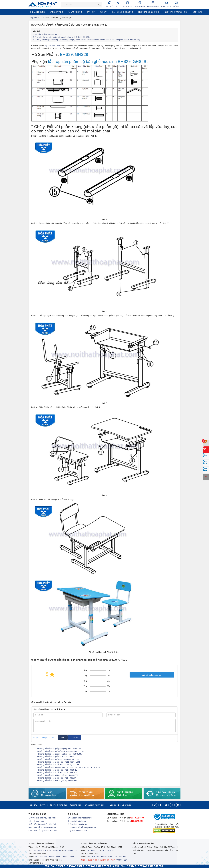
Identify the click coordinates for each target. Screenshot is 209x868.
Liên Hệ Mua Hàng (36, 821)
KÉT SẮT (94, 12)
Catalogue (127, 4)
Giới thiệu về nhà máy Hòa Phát (42, 818)
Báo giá (113, 805)
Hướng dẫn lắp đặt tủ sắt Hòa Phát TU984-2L (57, 770)
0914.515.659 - (94, 857)
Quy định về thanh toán (77, 831)
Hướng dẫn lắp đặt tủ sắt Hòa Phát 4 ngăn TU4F (58, 765)
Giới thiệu (110, 4)
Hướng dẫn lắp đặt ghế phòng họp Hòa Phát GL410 (59, 749)
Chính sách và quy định (95, 805)
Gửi (63, 738)
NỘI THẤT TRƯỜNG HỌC (156, 12)
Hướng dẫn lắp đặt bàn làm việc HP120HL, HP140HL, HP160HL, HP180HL (69, 767)
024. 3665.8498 (137, 818)
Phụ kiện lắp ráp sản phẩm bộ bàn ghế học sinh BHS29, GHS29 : (62, 37)
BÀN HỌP (83, 12)
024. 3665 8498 (40, 850)
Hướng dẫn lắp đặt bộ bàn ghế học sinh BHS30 (57, 775)
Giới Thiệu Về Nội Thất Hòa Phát (42, 828)
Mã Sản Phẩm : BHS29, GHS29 (47, 34)
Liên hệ (177, 4)
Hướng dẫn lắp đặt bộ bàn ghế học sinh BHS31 (57, 781)
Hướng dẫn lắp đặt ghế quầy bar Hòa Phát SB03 (58, 759)
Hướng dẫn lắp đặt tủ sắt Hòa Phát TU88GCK (57, 773)
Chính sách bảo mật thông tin (80, 818)
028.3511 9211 (93, 850)
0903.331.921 (120, 857)
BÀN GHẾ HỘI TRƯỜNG (110, 12)
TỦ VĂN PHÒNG (70, 12)
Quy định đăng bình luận (44, 738)
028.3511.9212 (107, 850)
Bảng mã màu (153, 4)
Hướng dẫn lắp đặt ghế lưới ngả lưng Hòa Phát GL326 (60, 751)
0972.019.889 (54, 857)
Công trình (166, 4)
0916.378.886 (69, 857)
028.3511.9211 (137, 821)
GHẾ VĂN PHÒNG (37, 12)
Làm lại (75, 738)
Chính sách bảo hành (77, 821)
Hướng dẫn (140, 4)
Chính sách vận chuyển (78, 824)
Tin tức (53, 805)
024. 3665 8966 (55, 850)
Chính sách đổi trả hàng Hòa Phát (82, 828)
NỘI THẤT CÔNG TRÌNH (133, 12)
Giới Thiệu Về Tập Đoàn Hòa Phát (43, 831)
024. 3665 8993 (70, 850)
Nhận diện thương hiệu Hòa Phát (42, 824)
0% (108, 670)
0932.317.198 (41, 857)
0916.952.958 (106, 857)
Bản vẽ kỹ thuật (125, 805)
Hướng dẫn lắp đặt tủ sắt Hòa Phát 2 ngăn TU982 (59, 762)
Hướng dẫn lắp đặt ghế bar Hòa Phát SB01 (56, 757)
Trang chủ (33, 18)
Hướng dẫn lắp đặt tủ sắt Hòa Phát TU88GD (56, 778)
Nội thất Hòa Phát (52, 46)
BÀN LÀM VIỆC (54, 12)
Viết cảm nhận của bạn (152, 675)
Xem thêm (174, 12)
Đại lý (118, 4)
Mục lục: (36, 31)
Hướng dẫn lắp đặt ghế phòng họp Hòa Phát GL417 (59, 754)
